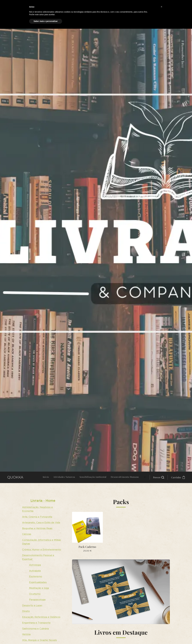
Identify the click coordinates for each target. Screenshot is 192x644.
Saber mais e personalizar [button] (46, 21)
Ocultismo (35, 594)
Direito (26, 611)
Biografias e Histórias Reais (37, 528)
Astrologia (35, 565)
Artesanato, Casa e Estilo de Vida (41, 522)
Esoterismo (36, 576)
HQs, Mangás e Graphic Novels (40, 640)
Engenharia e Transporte (36, 623)
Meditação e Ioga (39, 588)
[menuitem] (117, 477)
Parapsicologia (37, 600)
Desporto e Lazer (32, 605)
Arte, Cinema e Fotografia (37, 517)
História (26, 634)
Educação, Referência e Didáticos (41, 617)
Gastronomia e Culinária (35, 629)
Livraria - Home (43, 501)
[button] (159, 477)
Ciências (27, 534)
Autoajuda (35, 571)
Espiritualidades (38, 582)
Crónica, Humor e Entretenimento (42, 549)
